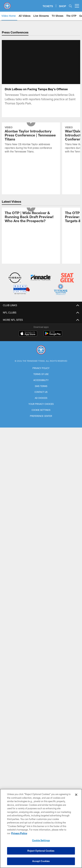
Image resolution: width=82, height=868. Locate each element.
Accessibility (41, 380)
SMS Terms (41, 386)
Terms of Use (41, 374)
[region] (41, 828)
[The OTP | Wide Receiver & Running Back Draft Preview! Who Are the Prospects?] (31, 217)
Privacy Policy (41, 368)
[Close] (76, 795)
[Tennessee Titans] (41, 350)
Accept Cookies (41, 861)
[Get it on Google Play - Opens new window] (53, 335)
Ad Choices (41, 398)
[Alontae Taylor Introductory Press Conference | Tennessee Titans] (31, 140)
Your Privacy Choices (41, 404)
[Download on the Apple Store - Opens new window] (28, 334)
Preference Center (41, 416)
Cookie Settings (41, 410)
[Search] (70, 6)
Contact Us (41, 392)
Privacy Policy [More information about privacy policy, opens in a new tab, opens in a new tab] (19, 833)
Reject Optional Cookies (41, 851)
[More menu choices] (77, 6)
